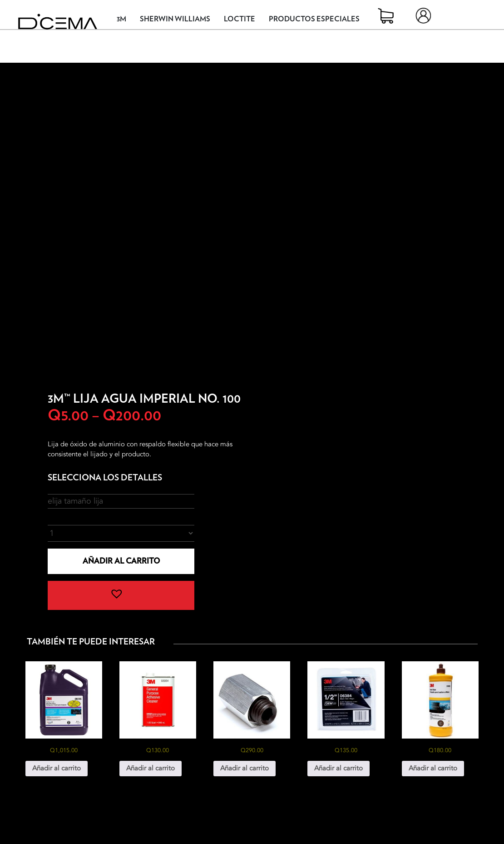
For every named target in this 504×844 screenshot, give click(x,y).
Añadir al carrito (121, 561)
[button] (121, 595)
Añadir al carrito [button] (57, 768)
